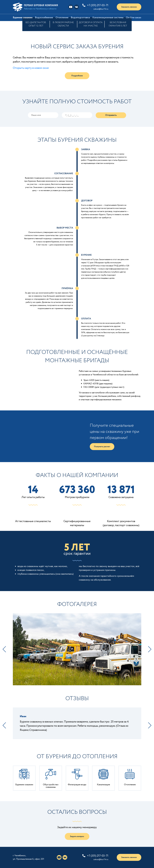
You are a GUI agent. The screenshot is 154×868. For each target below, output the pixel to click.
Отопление (62, 18)
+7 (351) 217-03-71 (98, 5)
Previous (4, 649)
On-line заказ (134, 18)
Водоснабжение (44, 18)
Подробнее (77, 76)
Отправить (111, 115)
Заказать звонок (129, 7)
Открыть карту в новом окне (31, 68)
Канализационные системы (108, 18)
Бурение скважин (23, 18)
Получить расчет (102, 447)
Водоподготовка (80, 18)
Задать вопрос (77, 836)
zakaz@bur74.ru (101, 9)
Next (150, 649)
